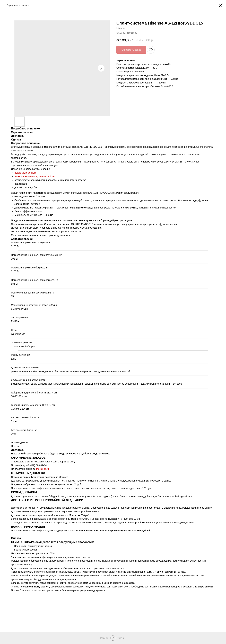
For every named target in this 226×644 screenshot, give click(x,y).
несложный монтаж (25, 173)
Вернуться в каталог (18, 5)
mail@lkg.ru (42, 469)
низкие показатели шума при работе (34, 176)
